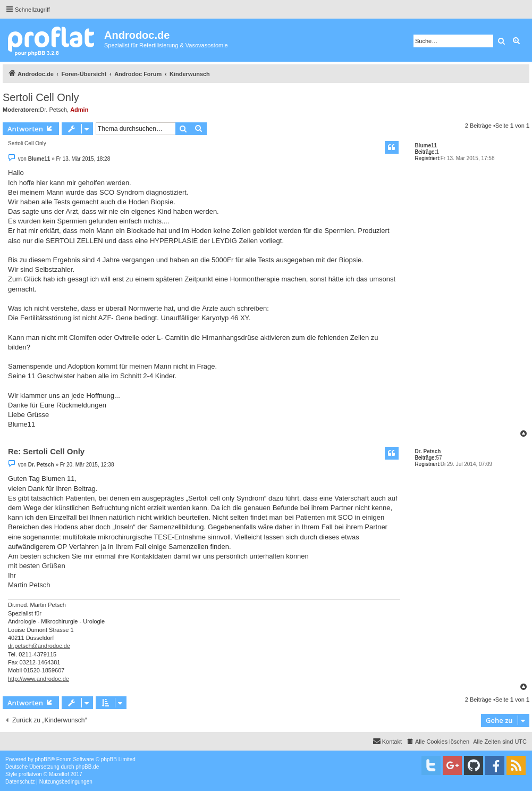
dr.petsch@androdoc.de (39, 646)
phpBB (43, 759)
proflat (26, 774)
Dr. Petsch (53, 110)
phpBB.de (87, 767)
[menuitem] (437, 742)
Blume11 (426, 145)
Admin (79, 110)
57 (439, 458)
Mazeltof (59, 774)
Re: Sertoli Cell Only (46, 451)
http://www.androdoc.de (39, 679)
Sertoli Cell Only (41, 97)
